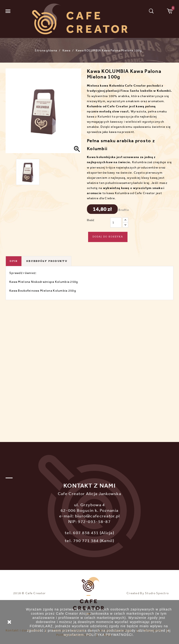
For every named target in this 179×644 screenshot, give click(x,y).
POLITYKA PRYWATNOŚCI (110, 635)
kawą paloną (146, 106)
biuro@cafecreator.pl (98, 516)
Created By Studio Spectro (148, 593)
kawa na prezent (122, 132)
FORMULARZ (41, 626)
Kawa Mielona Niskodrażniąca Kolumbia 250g (44, 282)
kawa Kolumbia (112, 86)
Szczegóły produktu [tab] (47, 261)
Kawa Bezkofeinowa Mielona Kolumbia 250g (43, 291)
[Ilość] (116, 223)
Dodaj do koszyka (108, 237)
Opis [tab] (14, 261)
